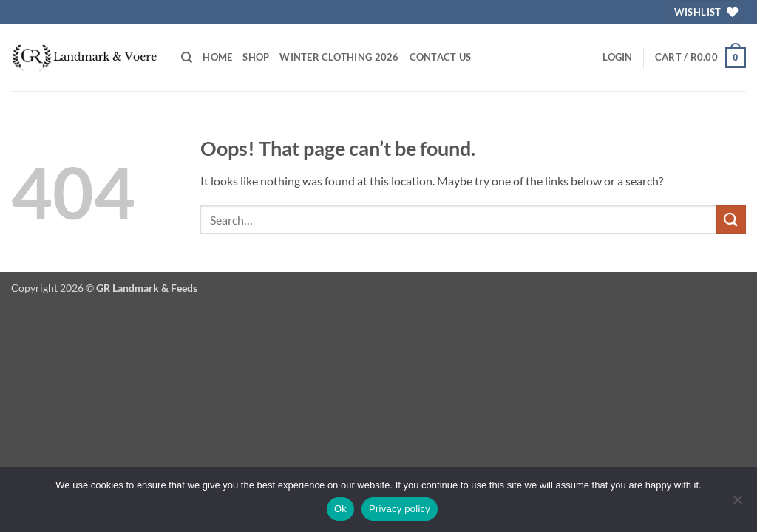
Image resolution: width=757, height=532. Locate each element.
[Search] (187, 58)
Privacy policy (400, 509)
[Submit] (731, 220)
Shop (256, 57)
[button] (617, 57)
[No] (737, 504)
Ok (340, 509)
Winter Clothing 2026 (339, 57)
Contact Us (441, 57)
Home (217, 57)
